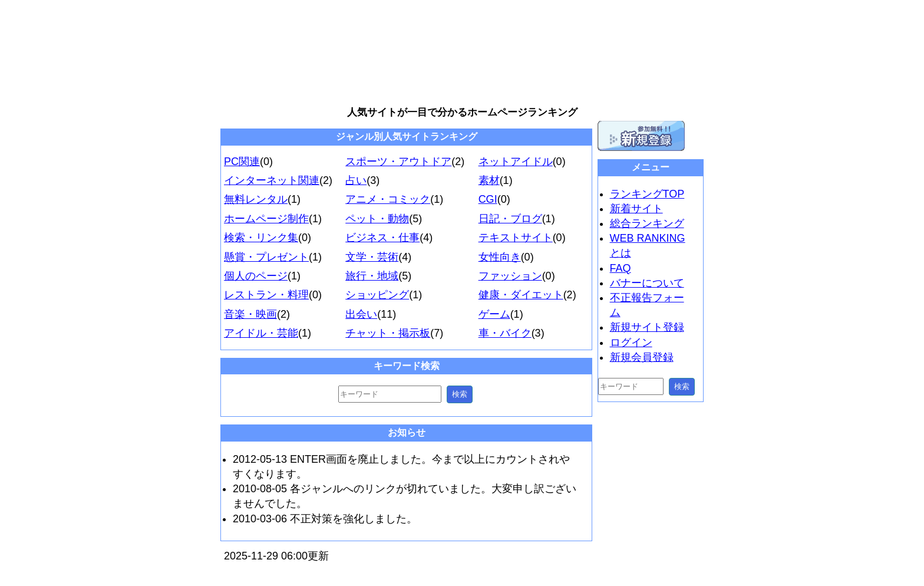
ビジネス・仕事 (382, 238)
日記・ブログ (510, 219)
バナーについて (647, 283)
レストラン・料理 (266, 295)
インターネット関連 (272, 180)
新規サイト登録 (647, 327)
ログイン (631, 343)
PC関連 (242, 162)
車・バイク (505, 333)
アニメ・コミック (388, 199)
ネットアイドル (516, 162)
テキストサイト (516, 238)
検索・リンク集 (261, 238)
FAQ (621, 268)
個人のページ (256, 276)
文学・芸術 (372, 257)
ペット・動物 (377, 219)
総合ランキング (647, 223)
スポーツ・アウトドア (398, 162)
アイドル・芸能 (261, 333)
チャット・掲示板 (388, 333)
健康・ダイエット (521, 295)
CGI (488, 199)
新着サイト (636, 209)
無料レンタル (256, 199)
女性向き (500, 257)
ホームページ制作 (266, 219)
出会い (361, 314)
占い (356, 180)
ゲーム (494, 314)
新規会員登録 (642, 357)
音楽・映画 (250, 314)
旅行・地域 (372, 276)
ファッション (510, 276)
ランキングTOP (647, 194)
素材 (489, 180)
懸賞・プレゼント (266, 257)
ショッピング (377, 295)
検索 (460, 394)
